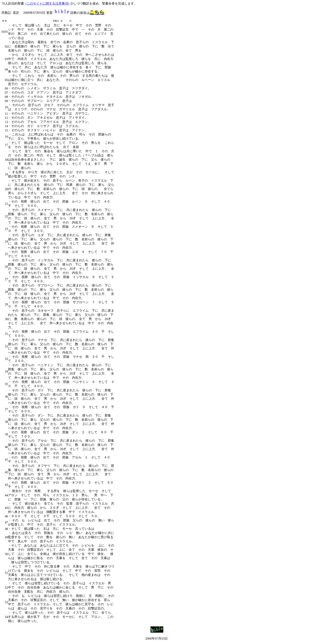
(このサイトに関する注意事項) (47, 3)
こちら (97, 12)
